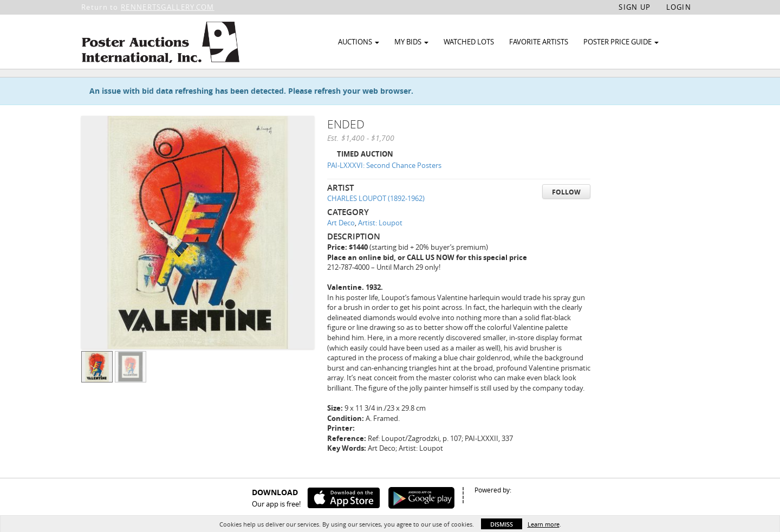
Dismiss (502, 524)
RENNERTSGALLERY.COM (168, 7)
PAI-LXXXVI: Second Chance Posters (384, 190)
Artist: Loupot (380, 248)
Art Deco (341, 248)
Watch (641, 86)
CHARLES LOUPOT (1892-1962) (376, 223)
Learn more (544, 524)
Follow (566, 216)
